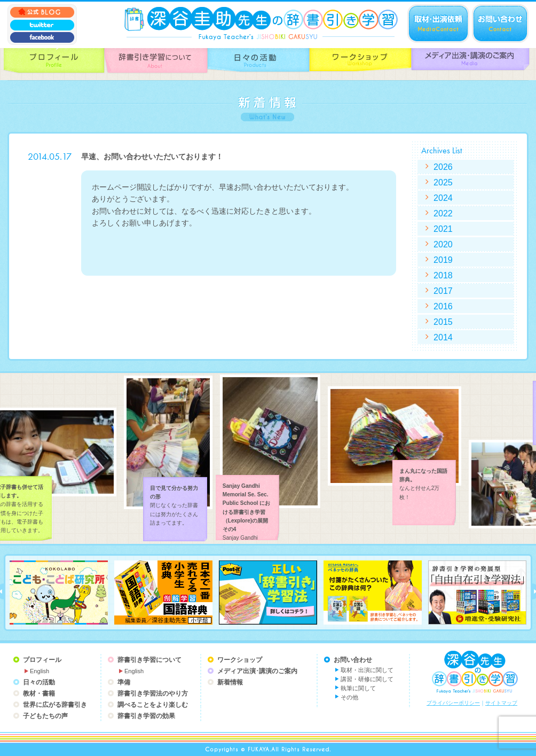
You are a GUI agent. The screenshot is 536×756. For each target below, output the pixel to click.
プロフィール (42, 660)
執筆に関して (358, 688)
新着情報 (230, 682)
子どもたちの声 (45, 716)
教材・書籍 (39, 693)
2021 (443, 229)
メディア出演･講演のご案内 (257, 671)
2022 (443, 213)
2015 (443, 322)
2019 (443, 260)
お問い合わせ (353, 660)
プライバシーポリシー (453, 703)
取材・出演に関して (367, 670)
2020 (443, 244)
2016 (443, 306)
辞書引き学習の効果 (146, 716)
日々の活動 (39, 682)
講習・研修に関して (367, 679)
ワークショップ (240, 660)
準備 (124, 682)
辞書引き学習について (149, 660)
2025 (443, 182)
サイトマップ (501, 703)
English (40, 671)
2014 (443, 337)
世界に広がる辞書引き (55, 705)
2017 (443, 291)
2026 (443, 167)
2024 (443, 198)
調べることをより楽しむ (153, 705)
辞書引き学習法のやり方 (153, 693)
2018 (443, 275)
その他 (349, 697)
